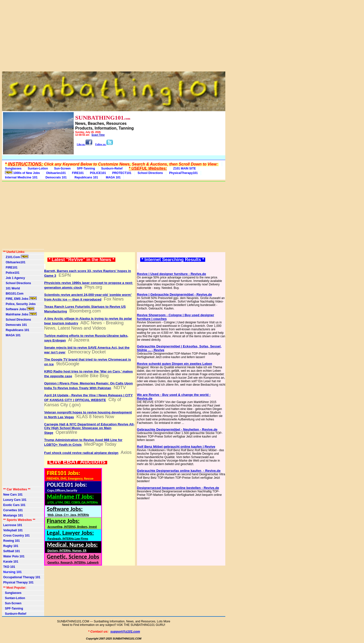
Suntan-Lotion (38, 169)
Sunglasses (13, 169)
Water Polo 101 (14, 556)
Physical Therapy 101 (18, 582)
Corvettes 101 (13, 510)
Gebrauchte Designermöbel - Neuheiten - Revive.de (177, 429)
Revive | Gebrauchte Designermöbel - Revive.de (174, 294)
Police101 (11, 273)
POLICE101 (98, 173)
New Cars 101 (13, 495)
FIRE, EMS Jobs (20, 299)
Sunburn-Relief (112, 169)
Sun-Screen (62, 169)
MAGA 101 (112, 177)
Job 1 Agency (14, 278)
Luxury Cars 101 (15, 500)
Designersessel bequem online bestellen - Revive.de (178, 488)
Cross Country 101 (17, 536)
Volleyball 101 (13, 530)
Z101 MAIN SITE (184, 169)
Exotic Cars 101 (14, 505)
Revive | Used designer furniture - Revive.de (172, 274)
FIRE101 (78, 173)
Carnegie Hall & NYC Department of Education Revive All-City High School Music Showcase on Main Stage (89, 428)
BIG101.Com (13, 294)
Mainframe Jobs (20, 314)
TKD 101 (9, 567)
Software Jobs (19, 309)
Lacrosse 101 (13, 525)
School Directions (150, 173)
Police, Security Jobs (20, 304)
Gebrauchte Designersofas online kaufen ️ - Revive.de (179, 471)
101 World (12, 288)
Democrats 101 (55, 177)
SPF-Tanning (86, 169)
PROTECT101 (122, 173)
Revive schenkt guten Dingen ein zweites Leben (175, 364)
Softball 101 (12, 551)
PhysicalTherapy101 (183, 173)
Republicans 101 (85, 177)
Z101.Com (16, 257)
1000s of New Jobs (22, 173)
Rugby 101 (11, 546)
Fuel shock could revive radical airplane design (81, 453)
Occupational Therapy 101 (22, 577)
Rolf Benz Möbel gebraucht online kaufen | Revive (176, 447)
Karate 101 (11, 562)
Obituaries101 (56, 173)
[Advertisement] (114, 37)
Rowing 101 (12, 541)
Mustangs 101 (13, 515)
